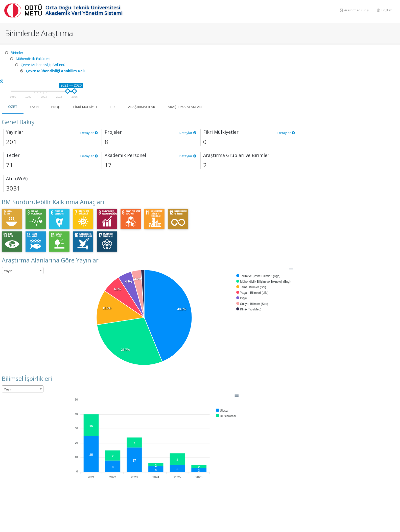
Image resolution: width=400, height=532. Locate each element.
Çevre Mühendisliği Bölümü (43, 65)
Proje (159, 75)
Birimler (17, 53)
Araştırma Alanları (297, 75)
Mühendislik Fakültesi (33, 59)
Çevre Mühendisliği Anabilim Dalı (55, 71)
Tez (220, 75)
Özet (113, 75)
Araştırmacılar (250, 75)
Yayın (136, 75)
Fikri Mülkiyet (190, 75)
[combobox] (123, 239)
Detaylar (189, 101)
